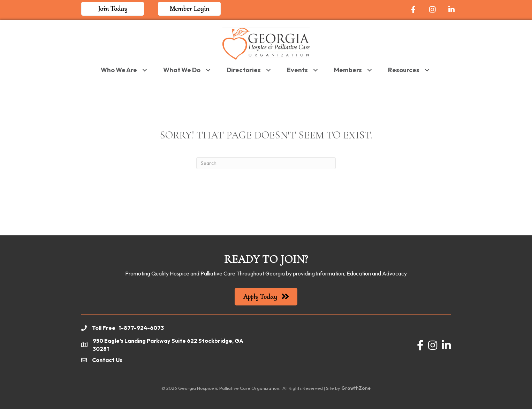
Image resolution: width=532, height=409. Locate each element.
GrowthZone (356, 388)
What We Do (182, 70)
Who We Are (119, 70)
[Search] (266, 163)
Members (348, 70)
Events (297, 70)
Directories (244, 70)
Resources (404, 70)
